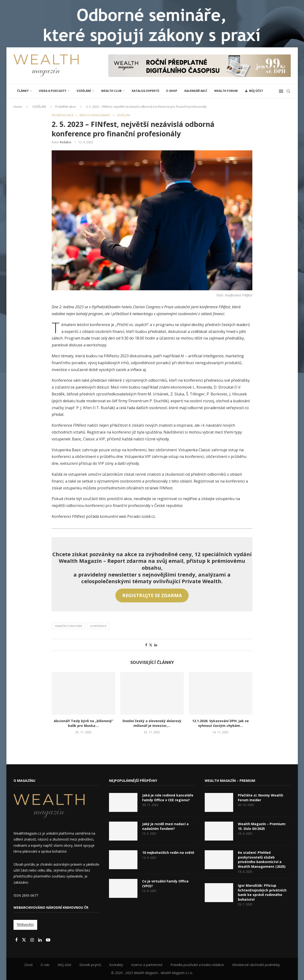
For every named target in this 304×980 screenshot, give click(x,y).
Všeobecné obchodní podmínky (256, 965)
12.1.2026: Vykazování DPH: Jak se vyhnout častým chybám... (220, 723)
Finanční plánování (68, 626)
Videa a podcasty (53, 91)
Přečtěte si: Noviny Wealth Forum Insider (261, 798)
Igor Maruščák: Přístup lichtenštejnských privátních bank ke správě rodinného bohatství (262, 892)
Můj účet (64, 965)
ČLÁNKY (23, 91)
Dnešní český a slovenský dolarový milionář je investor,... (152, 723)
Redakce (66, 142)
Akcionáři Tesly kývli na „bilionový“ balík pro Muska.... (84, 723)
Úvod (28, 965)
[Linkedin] (40, 940)
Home (18, 107)
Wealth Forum (226, 91)
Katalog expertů (145, 91)
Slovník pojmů (90, 965)
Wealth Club (111, 91)
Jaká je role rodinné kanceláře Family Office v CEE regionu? (168, 798)
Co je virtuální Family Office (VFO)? (165, 884)
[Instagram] (33, 940)
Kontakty (116, 965)
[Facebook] (17, 940)
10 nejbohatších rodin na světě (168, 852)
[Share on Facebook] (146, 645)
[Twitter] (24, 940)
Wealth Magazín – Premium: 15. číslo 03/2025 (262, 826)
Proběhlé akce (66, 107)
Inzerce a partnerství (147, 965)
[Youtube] (48, 940)
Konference (98, 626)
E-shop (172, 91)
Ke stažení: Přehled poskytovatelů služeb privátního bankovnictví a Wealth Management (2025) (262, 859)
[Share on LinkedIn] (156, 645)
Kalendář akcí (196, 91)
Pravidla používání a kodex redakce (197, 965)
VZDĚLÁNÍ (84, 91)
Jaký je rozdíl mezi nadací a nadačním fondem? (165, 826)
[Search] (288, 91)
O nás (45, 965)
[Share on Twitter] (151, 645)
